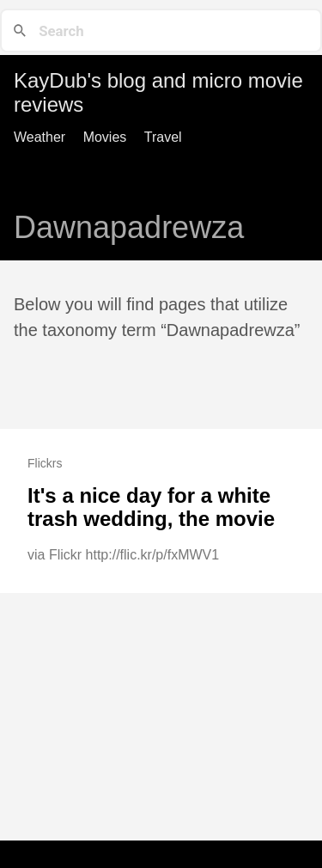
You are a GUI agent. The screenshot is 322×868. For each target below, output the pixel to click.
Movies (105, 137)
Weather (39, 137)
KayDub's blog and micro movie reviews (158, 92)
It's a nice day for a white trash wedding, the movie (151, 507)
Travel (163, 137)
